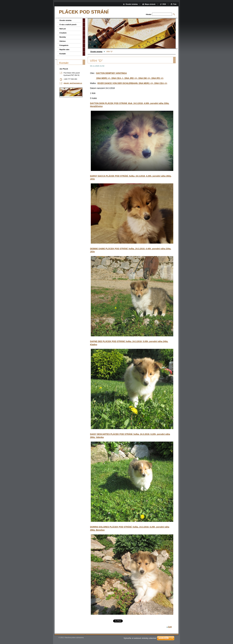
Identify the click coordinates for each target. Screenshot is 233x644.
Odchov (63, 41)
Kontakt (63, 54)
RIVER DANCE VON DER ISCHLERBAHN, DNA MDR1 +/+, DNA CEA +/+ (132, 83)
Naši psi (63, 29)
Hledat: (149, 14)
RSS (164, 4)
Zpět (170, 627)
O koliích (63, 33)
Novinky (63, 37)
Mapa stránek (150, 4)
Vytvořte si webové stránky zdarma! (140, 638)
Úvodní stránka (96, 52)
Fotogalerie (64, 45)
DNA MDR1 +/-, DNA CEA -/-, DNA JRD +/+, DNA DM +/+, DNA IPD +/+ (130, 78)
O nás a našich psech (68, 25)
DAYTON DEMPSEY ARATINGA (111, 73)
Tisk (175, 4)
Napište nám (64, 49)
